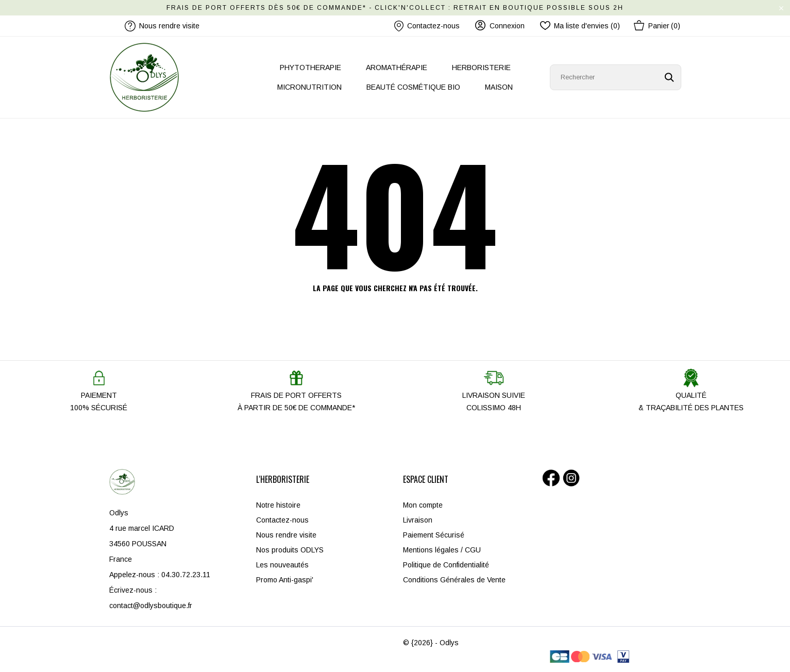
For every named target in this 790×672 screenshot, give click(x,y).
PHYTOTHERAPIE (310, 68)
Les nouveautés (282, 565)
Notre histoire (278, 505)
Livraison (418, 520)
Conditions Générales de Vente (454, 580)
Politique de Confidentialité (446, 565)
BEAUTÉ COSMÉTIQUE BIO (413, 87)
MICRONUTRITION (309, 87)
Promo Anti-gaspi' (285, 580)
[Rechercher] (616, 77)
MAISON (499, 87)
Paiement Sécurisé (434, 535)
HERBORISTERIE (481, 68)
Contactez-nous (427, 26)
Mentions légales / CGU (442, 550)
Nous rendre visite (286, 535)
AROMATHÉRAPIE (397, 68)
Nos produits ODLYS (290, 550)
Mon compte (423, 505)
